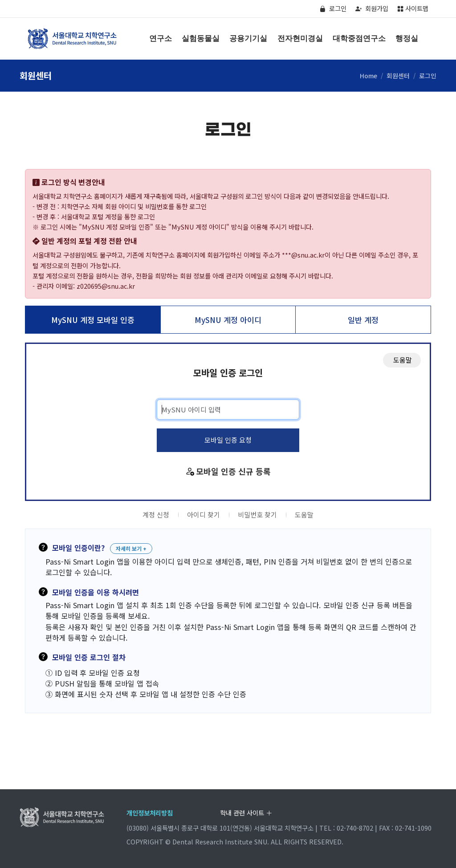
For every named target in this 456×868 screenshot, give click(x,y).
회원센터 (398, 76)
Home (368, 76)
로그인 (333, 8)
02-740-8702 (355, 828)
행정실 (407, 38)
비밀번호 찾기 (257, 515)
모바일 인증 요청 (228, 440)
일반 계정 (363, 320)
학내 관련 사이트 (246, 813)
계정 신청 (156, 515)
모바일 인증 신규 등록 (233, 471)
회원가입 (372, 8)
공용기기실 (248, 38)
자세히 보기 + (131, 548)
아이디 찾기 (204, 515)
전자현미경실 (300, 38)
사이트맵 (413, 8)
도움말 (304, 515)
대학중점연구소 (359, 38)
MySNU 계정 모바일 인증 (93, 320)
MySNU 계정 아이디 (228, 320)
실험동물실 (201, 38)
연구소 (161, 38)
